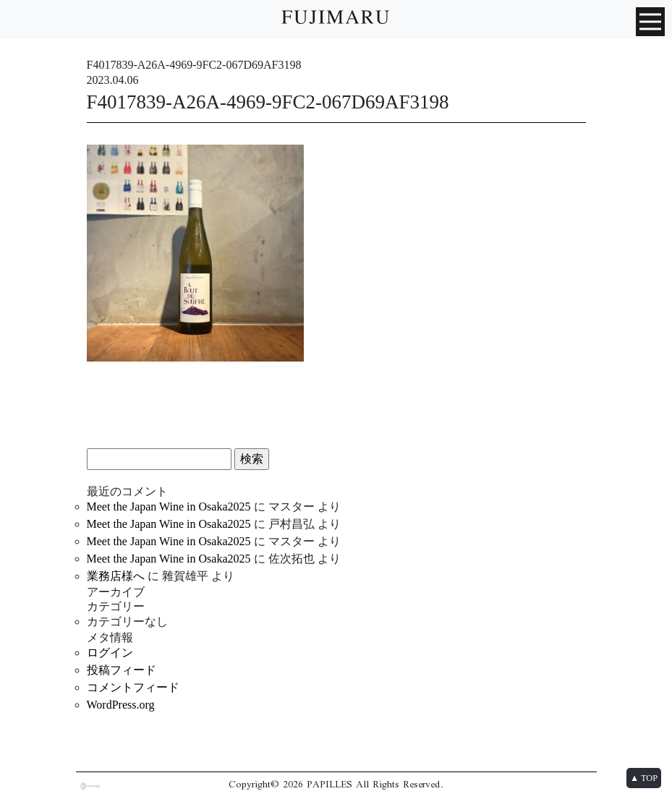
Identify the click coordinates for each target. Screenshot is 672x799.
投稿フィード (122, 670)
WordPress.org (121, 705)
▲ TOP (644, 778)
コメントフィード (133, 687)
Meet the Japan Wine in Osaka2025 (169, 507)
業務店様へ (116, 576)
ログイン (110, 653)
